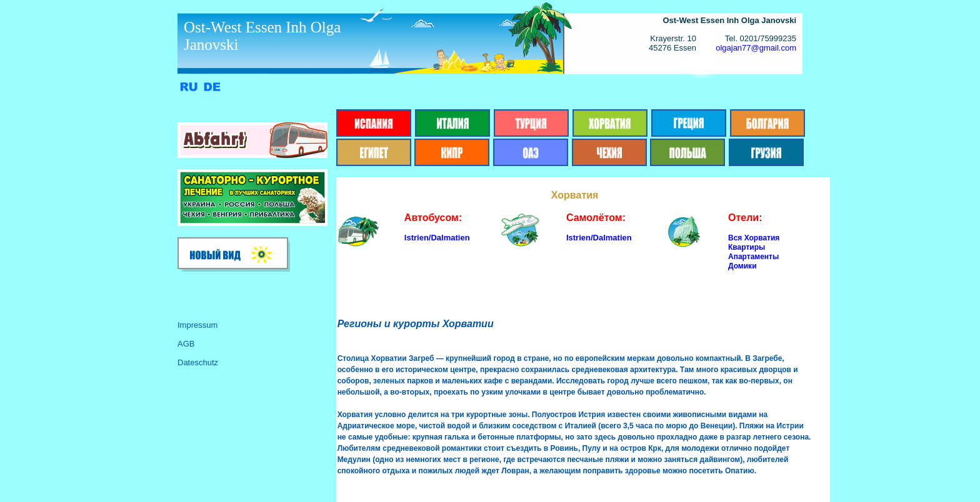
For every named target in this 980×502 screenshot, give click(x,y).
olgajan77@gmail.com (756, 48)
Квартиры (747, 247)
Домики (742, 266)
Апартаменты (753, 257)
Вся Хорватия (754, 238)
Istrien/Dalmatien (437, 238)
